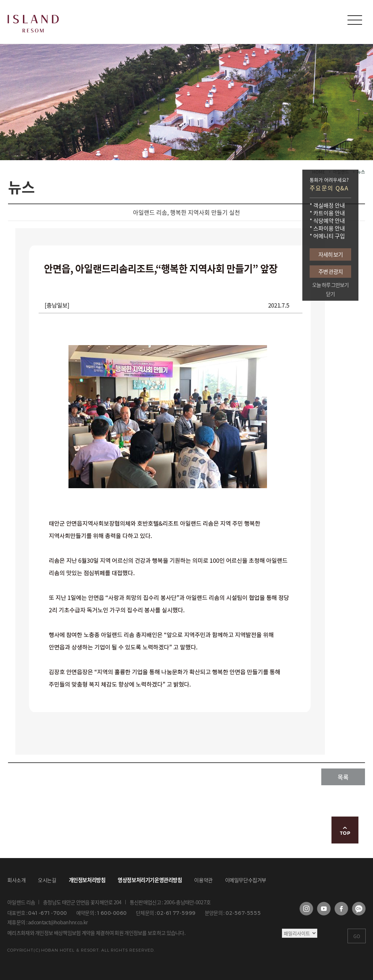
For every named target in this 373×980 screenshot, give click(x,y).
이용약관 (203, 880)
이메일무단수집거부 (246, 880)
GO (357, 936)
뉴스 (361, 172)
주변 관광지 (331, 272)
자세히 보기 (331, 254)
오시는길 (47, 880)
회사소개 (16, 880)
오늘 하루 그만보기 (330, 285)
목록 (343, 777)
